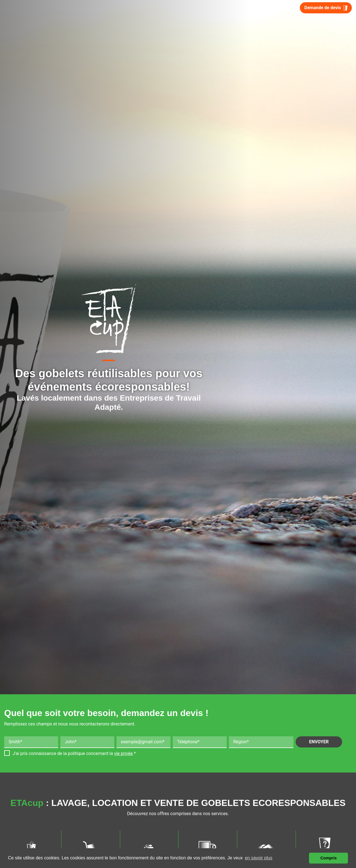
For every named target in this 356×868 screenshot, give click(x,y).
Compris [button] (328, 858)
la (121, 753)
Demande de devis (326, 8)
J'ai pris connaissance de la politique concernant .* (74, 753)
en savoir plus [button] (259, 858)
